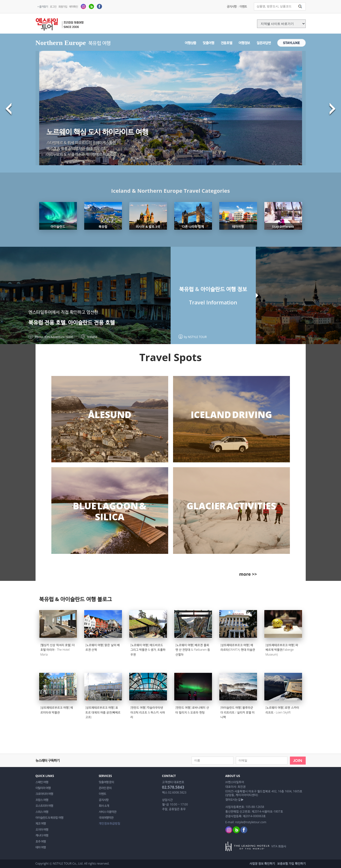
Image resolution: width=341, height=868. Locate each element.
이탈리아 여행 (43, 788)
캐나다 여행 (42, 835)
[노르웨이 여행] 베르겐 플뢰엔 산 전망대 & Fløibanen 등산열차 (193, 650)
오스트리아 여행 (44, 806)
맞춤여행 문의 (106, 782)
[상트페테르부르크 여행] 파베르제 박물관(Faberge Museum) (282, 650)
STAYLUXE (292, 43)
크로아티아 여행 (44, 794)
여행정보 (244, 43)
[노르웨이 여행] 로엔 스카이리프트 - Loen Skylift (282, 710)
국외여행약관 (106, 818)
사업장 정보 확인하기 (262, 863)
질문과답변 (264, 43)
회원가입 (63, 6)
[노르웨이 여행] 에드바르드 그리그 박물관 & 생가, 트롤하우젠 (148, 650)
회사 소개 (104, 806)
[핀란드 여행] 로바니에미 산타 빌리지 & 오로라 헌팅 (192, 710)
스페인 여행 (42, 782)
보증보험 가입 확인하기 (291, 863)
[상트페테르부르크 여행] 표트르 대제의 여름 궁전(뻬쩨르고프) (103, 712)
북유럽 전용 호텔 (47, 322)
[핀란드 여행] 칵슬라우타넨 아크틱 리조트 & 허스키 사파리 (148, 712)
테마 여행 (41, 847)
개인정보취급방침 (110, 823)
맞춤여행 (208, 43)
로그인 (53, 6)
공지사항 (232, 6)
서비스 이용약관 (108, 812)
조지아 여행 (42, 830)
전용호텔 (226, 43)
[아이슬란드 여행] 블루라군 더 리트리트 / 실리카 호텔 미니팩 (238, 712)
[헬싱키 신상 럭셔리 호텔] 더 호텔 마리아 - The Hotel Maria (58, 650)
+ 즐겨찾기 (43, 6)
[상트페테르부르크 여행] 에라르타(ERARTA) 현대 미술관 (238, 647)
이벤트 (243, 6)
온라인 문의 (105, 788)
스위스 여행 (42, 812)
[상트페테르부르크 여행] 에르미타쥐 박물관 (57, 710)
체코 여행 (41, 823)
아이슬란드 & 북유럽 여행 (49, 818)
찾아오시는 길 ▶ (234, 800)
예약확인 (74, 6)
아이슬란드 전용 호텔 (91, 322)
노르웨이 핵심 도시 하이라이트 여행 (97, 132)
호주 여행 (41, 841)
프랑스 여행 (42, 800)
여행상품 (190, 43)
